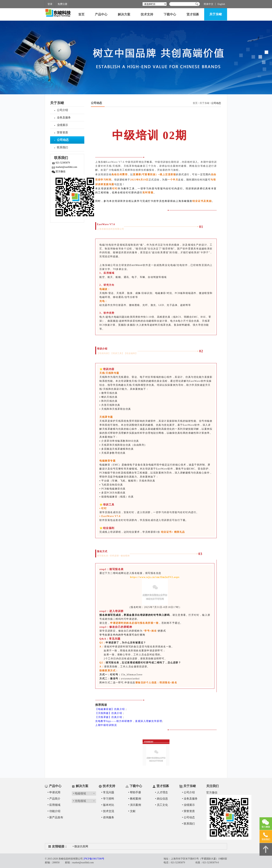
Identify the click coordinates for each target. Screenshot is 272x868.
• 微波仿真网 (80, 846)
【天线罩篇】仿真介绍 (109, 717)
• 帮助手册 (135, 792)
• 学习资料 (108, 799)
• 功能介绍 (54, 811)
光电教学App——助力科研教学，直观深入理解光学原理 (129, 721)
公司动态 (96, 103)
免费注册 (62, 4)
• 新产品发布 (55, 817)
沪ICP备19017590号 (94, 859)
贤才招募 (193, 14)
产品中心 (101, 14)
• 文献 (132, 811)
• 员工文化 (161, 805)
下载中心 (170, 14)
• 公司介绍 (188, 792)
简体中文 (209, 4)
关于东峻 (216, 14)
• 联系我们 (188, 824)
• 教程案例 (135, 799)
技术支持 (147, 14)
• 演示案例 (135, 805)
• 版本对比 (108, 805)
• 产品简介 (54, 799)
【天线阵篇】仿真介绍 (109, 713)
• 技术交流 (108, 811)
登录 (50, 4)
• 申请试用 (54, 792)
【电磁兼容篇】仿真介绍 (110, 709)
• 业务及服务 (190, 799)
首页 (81, 14)
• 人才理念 (161, 792)
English (221, 4)
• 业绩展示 (188, 805)
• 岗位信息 (161, 799)
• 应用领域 (54, 805)
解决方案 (124, 14)
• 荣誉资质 (188, 811)
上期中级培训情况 (106, 725)
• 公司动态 (188, 817)
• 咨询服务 (108, 817)
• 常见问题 (108, 792)
